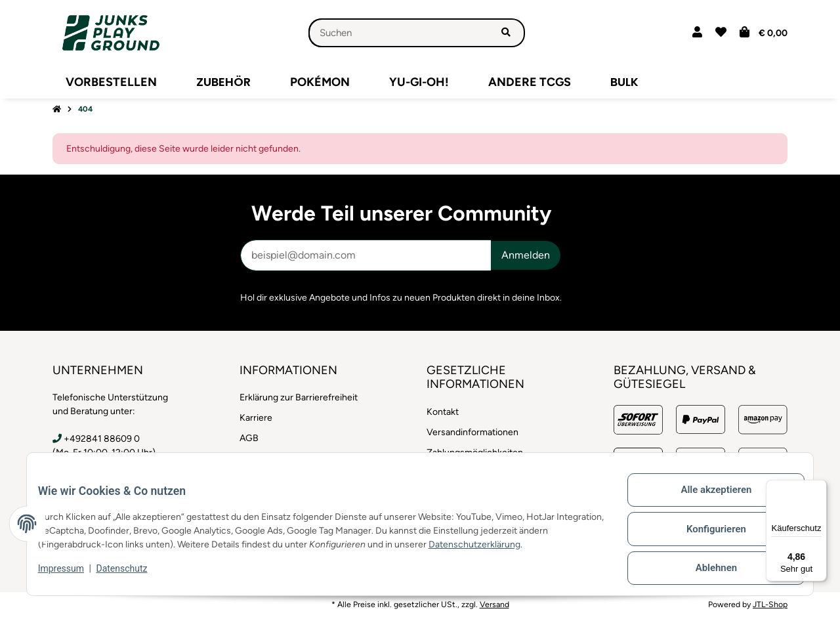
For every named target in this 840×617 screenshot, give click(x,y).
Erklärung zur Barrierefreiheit (299, 397)
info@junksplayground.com (120, 472)
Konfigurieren (706, 536)
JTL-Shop (770, 604)
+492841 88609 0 (102, 439)
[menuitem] (111, 82)
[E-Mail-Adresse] (366, 255)
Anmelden (526, 255)
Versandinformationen (472, 432)
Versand (494, 604)
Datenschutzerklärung (515, 552)
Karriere (256, 418)
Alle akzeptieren (706, 502)
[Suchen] (399, 33)
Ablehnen (706, 570)
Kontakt (443, 412)
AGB (249, 438)
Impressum (71, 576)
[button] (697, 33)
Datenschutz (132, 576)
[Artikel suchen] (507, 33)
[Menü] (819, 488)
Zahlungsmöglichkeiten (475, 453)
